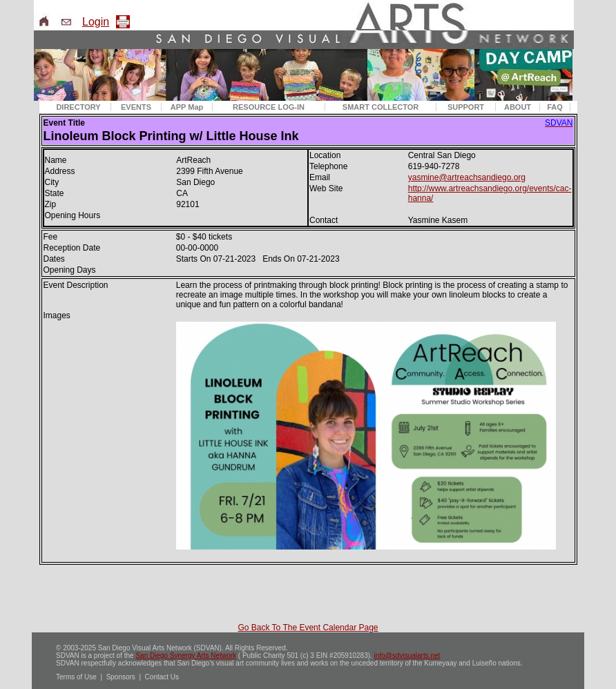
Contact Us (162, 677)
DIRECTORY (78, 107)
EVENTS (136, 107)
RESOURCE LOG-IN (269, 107)
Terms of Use (76, 677)
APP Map (187, 107)
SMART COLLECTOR (381, 107)
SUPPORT (466, 107)
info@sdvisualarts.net (407, 656)
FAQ (555, 107)
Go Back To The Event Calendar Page (308, 628)
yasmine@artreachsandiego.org (467, 177)
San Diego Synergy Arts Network (186, 656)
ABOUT (518, 107)
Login (96, 22)
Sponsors (121, 677)
